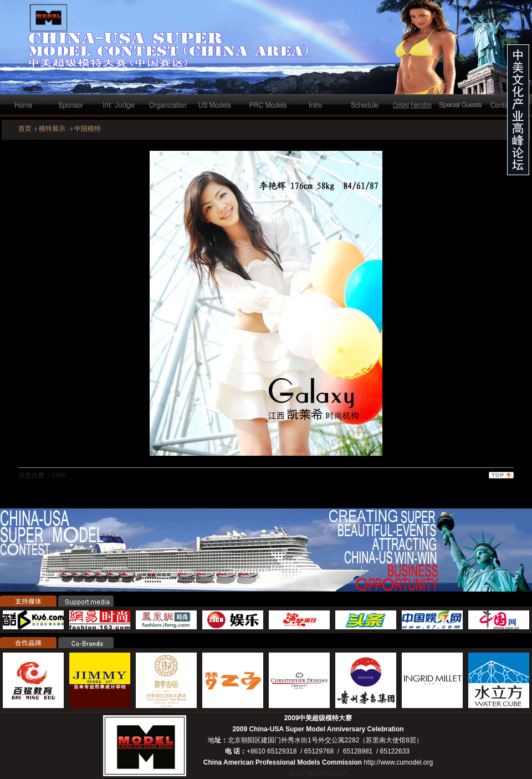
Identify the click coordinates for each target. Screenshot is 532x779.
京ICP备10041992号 (319, 773)
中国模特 (88, 129)
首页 (25, 129)
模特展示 (52, 129)
